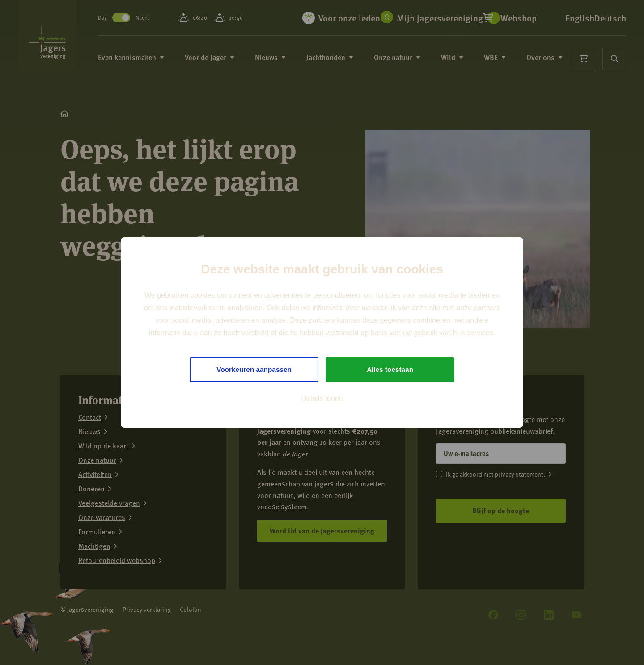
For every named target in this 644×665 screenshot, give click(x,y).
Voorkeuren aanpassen (254, 369)
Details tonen (322, 399)
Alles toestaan (390, 369)
